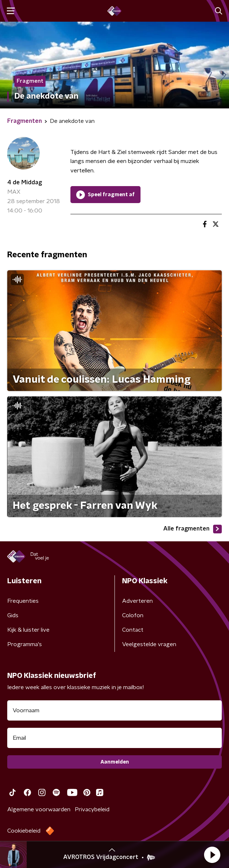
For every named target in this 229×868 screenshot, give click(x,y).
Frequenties (23, 601)
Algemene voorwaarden (39, 809)
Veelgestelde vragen (149, 644)
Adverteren (137, 601)
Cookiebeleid (24, 831)
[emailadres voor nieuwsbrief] (114, 738)
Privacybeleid (92, 809)
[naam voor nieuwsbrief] (114, 710)
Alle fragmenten (193, 529)
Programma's (25, 644)
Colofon (133, 615)
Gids (13, 615)
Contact (133, 630)
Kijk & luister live (28, 630)
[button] (212, 855)
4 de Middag (25, 182)
